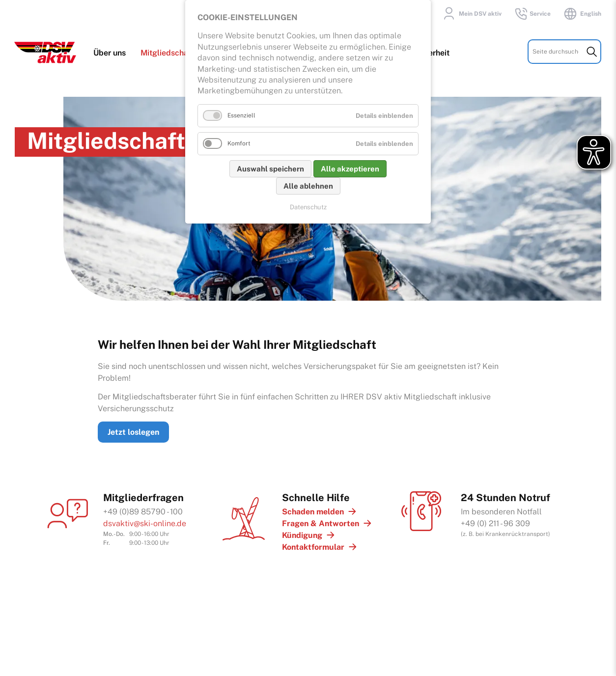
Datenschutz (308, 207)
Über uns (110, 55)
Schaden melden (313, 509)
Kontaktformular (313, 544)
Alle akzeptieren (350, 169)
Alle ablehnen (308, 186)
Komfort (239, 143)
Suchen (592, 54)
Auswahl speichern (270, 169)
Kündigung (302, 532)
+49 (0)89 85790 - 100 (143, 509)
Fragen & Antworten (321, 521)
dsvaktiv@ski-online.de (145, 521)
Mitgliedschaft (168, 55)
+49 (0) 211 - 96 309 (495, 521)
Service (532, 14)
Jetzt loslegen (133, 429)
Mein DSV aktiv (471, 14)
